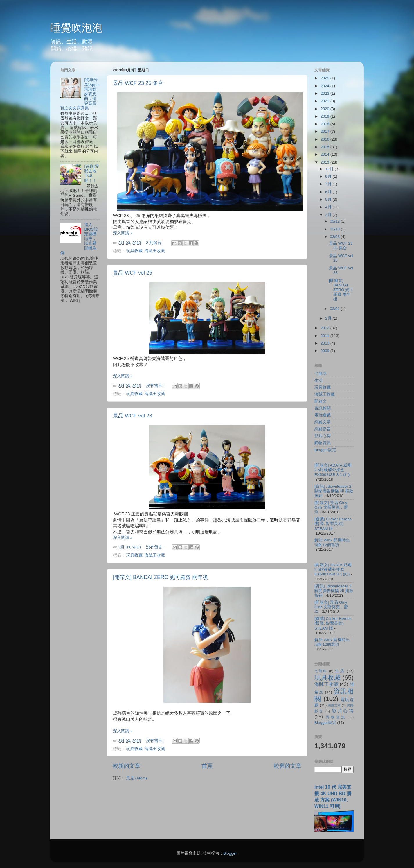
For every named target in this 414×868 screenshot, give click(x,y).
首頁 (207, 766)
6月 (329, 192)
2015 (325, 147)
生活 (318, 380)
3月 (329, 215)
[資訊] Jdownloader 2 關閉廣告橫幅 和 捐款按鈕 (334, 491)
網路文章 (323, 422)
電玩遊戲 (323, 415)
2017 (325, 131)
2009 (325, 351)
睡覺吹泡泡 (76, 28)
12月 (330, 169)
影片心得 (323, 436)
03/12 (335, 221)
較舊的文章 (288, 766)
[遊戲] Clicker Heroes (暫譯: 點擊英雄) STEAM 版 (333, 524)
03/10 (335, 229)
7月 (329, 184)
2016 (325, 139)
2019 (325, 116)
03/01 (335, 309)
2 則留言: (155, 243)
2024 (325, 86)
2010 (325, 343)
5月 (329, 199)
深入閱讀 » (123, 233)
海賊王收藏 (155, 251)
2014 (325, 154)
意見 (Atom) (136, 778)
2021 (325, 101)
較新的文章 (126, 766)
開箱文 (321, 401)
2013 (325, 162)
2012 (325, 328)
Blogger (230, 853)
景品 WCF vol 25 (133, 273)
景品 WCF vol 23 (133, 416)
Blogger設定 (325, 450)
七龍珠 (321, 373)
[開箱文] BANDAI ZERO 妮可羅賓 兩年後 (160, 577)
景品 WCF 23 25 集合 (138, 83)
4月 (329, 207)
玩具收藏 (134, 251)
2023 (325, 93)
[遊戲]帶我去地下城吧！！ (91, 173)
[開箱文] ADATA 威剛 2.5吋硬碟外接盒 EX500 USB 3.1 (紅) (333, 470)
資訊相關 (323, 408)
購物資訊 (323, 443)
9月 (329, 176)
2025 (325, 78)
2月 (329, 318)
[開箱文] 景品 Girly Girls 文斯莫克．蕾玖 (331, 507)
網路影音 (323, 429)
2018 (325, 124)
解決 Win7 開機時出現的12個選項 (332, 542)
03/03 (335, 237)
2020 (325, 109)
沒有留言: (155, 386)
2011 (325, 336)
